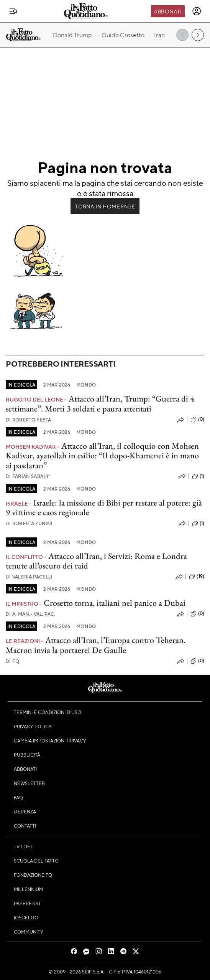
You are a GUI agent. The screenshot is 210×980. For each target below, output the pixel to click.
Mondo (86, 385)
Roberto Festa (28, 420)
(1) (198, 476)
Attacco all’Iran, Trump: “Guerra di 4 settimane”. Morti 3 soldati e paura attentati (100, 403)
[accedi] (197, 11)
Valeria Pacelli (29, 577)
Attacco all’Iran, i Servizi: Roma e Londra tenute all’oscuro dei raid (96, 561)
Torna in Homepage (105, 206)
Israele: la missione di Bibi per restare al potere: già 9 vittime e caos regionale (104, 507)
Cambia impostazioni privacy (50, 740)
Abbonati (168, 11)
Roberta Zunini (29, 523)
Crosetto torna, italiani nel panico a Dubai (115, 603)
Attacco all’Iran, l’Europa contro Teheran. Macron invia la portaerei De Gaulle (96, 645)
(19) (197, 577)
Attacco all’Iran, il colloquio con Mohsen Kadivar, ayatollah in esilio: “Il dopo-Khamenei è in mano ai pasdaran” (102, 456)
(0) (197, 420)
